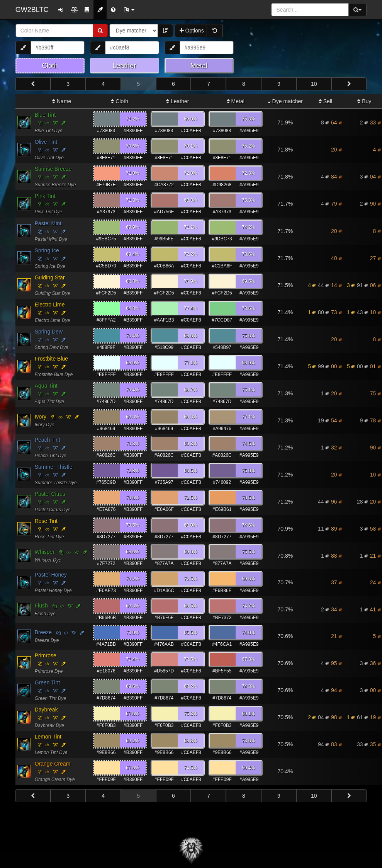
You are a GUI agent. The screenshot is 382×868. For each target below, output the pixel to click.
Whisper (45, 552)
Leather (177, 101)
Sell (325, 101)
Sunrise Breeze (53, 169)
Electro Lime (50, 305)
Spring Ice (47, 250)
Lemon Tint (48, 737)
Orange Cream (53, 764)
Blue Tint (45, 115)
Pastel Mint (48, 223)
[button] (129, 10)
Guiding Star (50, 277)
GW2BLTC (32, 10)
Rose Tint (46, 521)
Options (192, 31)
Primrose (46, 655)
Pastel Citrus (50, 494)
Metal (236, 101)
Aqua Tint (46, 386)
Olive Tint (46, 142)
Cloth (120, 101)
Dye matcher (285, 101)
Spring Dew (49, 332)
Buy (364, 101)
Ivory (41, 417)
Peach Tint (48, 440)
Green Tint (47, 682)
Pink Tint (45, 196)
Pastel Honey (51, 575)
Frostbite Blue (51, 359)
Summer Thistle (54, 467)
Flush (41, 606)
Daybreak (46, 710)
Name (62, 101)
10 (314, 84)
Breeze (43, 632)
